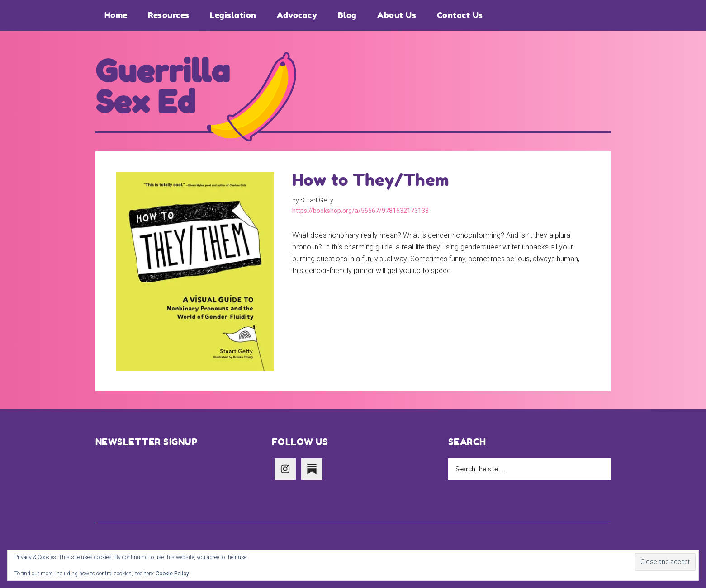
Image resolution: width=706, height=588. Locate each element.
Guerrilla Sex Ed (163, 87)
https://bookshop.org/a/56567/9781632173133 (360, 211)
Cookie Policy (172, 574)
